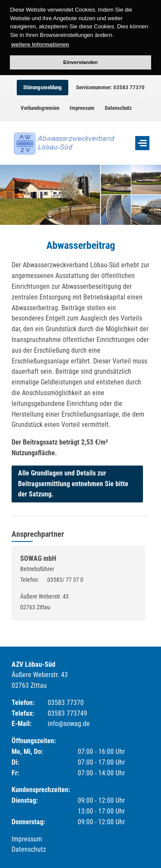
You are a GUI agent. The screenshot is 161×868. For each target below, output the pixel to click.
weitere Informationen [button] (40, 44)
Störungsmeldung (43, 87)
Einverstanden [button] (80, 62)
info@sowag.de (69, 724)
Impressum (82, 108)
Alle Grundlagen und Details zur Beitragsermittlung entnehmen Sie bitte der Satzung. (73, 484)
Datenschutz (118, 108)
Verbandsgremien (40, 108)
